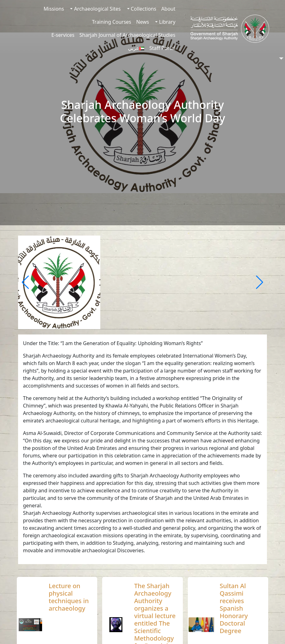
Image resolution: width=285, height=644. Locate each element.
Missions (54, 9)
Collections (143, 9)
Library (166, 22)
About (168, 9)
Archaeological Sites (97, 9)
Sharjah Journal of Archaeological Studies (127, 35)
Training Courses (112, 22)
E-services (63, 35)
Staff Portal (162, 48)
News (142, 22)
